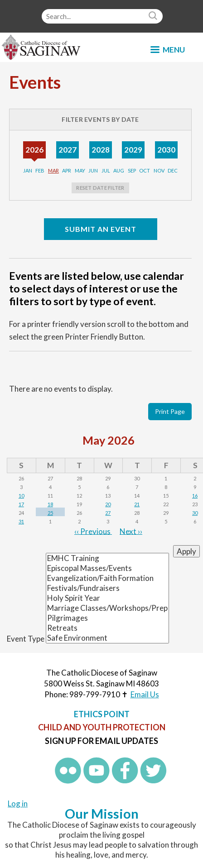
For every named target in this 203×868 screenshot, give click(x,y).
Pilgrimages (107, 618)
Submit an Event (101, 229)
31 (21, 521)
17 (21, 504)
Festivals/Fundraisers (107, 588)
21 (137, 504)
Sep (132, 170)
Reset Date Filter (100, 188)
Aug (119, 170)
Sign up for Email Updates (101, 741)
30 (195, 513)
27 (108, 513)
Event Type (26, 639)
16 (195, 496)
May (80, 170)
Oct (145, 170)
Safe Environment (107, 638)
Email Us (145, 694)
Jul (106, 170)
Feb (40, 170)
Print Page (170, 411)
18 (50, 504)
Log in (18, 803)
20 (108, 504)
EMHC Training (107, 558)
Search (154, 16)
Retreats (107, 628)
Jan (28, 170)
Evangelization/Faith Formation (107, 578)
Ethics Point (102, 714)
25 (50, 513)
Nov (159, 170)
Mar (53, 170)
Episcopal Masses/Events (107, 568)
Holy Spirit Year (107, 598)
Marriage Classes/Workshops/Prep (107, 608)
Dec (173, 170)
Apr (67, 170)
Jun (93, 170)
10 (21, 496)
